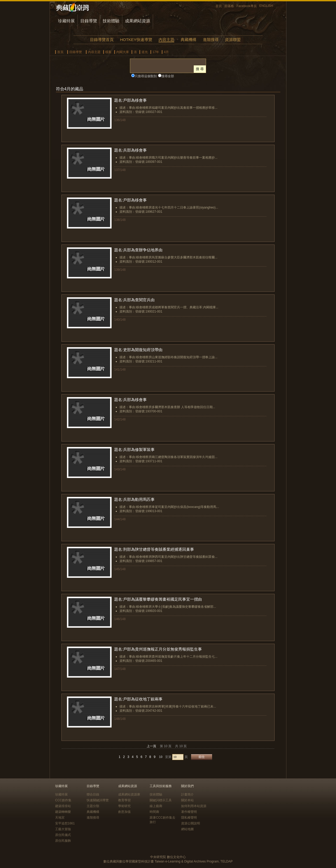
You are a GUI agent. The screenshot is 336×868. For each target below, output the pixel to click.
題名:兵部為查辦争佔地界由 (138, 250)
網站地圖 (187, 829)
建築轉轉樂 (63, 812)
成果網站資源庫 (129, 794)
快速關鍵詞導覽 (98, 800)
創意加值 (124, 812)
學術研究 (124, 806)
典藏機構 (188, 40)
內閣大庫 (123, 52)
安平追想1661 (65, 823)
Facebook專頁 (247, 6)
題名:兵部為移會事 (130, 150)
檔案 (108, 52)
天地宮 (60, 818)
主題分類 (93, 806)
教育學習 (124, 800)
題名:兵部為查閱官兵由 (134, 300)
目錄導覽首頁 (102, 40)
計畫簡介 (187, 794)
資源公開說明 (191, 823)
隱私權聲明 (189, 818)
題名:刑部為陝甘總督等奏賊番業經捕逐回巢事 (154, 549)
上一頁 (151, 746)
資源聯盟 (233, 40)
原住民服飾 (63, 841)
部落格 (229, 6)
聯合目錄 (93, 794)
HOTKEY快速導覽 (136, 40)
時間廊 (154, 812)
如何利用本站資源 (194, 806)
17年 (156, 52)
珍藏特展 (66, 21)
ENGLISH (266, 6)
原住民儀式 (63, 835)
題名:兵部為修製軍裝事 (134, 449)
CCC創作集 (63, 800)
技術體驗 (111, 21)
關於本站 (187, 800)
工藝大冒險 (63, 829)
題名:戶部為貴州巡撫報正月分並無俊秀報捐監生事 (158, 649)
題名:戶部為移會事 (130, 100)
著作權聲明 (189, 812)
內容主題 (166, 40)
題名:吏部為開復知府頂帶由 (138, 350)
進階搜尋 (211, 40)
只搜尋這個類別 (146, 76)
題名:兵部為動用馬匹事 (134, 499)
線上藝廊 (156, 806)
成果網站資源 (138, 21)
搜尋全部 (168, 76)
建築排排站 (63, 806)
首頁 (219, 6)
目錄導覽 (89, 21)
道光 (145, 52)
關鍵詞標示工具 (161, 800)
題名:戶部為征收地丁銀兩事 (138, 699)
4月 (166, 52)
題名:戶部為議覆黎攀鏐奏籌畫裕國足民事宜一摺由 (158, 599)
